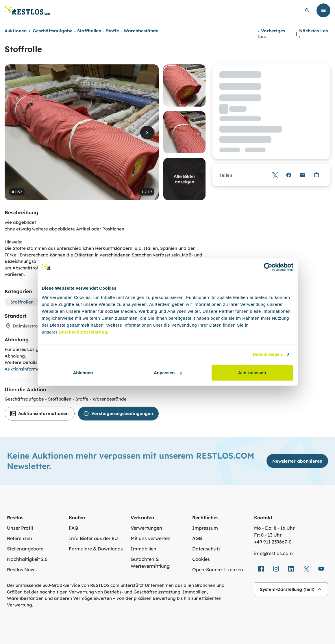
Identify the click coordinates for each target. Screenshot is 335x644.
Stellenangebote (25, 549)
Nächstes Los (313, 34)
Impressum (205, 528)
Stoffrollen (22, 302)
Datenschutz (206, 549)
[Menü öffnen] (323, 10)
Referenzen (20, 538)
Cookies (201, 559)
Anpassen (168, 372)
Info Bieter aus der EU (93, 538)
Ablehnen (83, 372)
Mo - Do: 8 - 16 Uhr (274, 528)
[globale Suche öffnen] (307, 10)
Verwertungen (146, 528)
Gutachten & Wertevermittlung (150, 563)
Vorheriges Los (272, 34)
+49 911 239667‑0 (273, 542)
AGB (197, 538)
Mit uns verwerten (151, 538)
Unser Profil (20, 528)
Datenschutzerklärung (83, 332)
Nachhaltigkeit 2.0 (27, 559)
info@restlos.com (273, 553)
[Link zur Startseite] (27, 11)
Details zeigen (268, 354)
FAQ (74, 528)
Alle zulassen (252, 372)
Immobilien (144, 549)
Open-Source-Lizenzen (218, 569)
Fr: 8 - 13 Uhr (268, 535)
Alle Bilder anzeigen (185, 179)
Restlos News (22, 569)
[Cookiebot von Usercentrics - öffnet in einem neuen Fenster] (268, 267)
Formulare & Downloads (96, 549)
